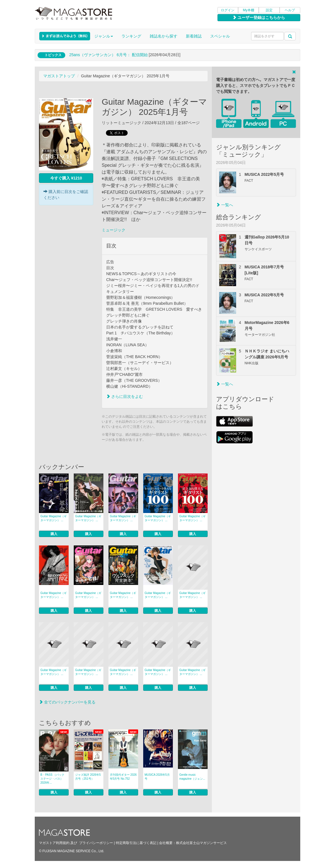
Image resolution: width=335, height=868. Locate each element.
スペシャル (220, 36)
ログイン (228, 10)
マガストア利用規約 (54, 843)
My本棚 (249, 10)
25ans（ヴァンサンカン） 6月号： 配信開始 (108, 55)
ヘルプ (290, 10)
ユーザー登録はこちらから (259, 17)
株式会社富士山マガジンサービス (201, 843)
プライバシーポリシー (96, 843)
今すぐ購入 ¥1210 (66, 178)
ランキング (131, 36)
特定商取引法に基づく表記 (136, 843)
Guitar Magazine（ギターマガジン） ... (54, 518)
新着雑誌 (194, 36)
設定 (269, 10)
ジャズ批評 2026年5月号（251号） (88, 777)
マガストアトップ (59, 76)
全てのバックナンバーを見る (67, 702)
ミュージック (114, 230)
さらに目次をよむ (125, 396)
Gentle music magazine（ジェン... (192, 777)
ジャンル (104, 36)
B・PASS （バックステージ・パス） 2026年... (52, 779)
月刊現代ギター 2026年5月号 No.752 (123, 777)
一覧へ (225, 205)
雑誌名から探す (164, 36)
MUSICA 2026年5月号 (157, 777)
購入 (54, 534)
